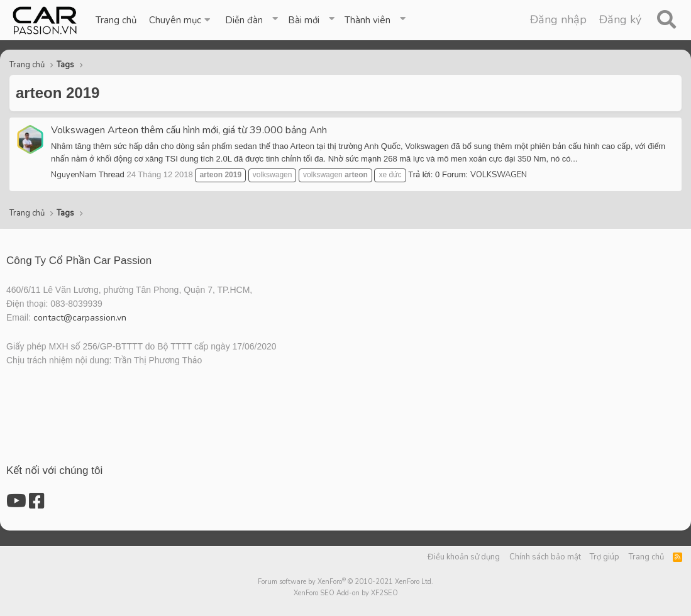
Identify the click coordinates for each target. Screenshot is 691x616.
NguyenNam (74, 175)
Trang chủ (116, 20)
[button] (181, 20)
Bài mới (304, 20)
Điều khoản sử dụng (464, 557)
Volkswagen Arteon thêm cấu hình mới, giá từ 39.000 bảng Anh (189, 130)
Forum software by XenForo (345, 582)
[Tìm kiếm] (666, 20)
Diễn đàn (244, 20)
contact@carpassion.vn (80, 318)
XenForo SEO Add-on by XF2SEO (346, 593)
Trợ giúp (605, 557)
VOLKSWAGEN (499, 175)
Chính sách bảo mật (545, 557)
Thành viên (368, 20)
